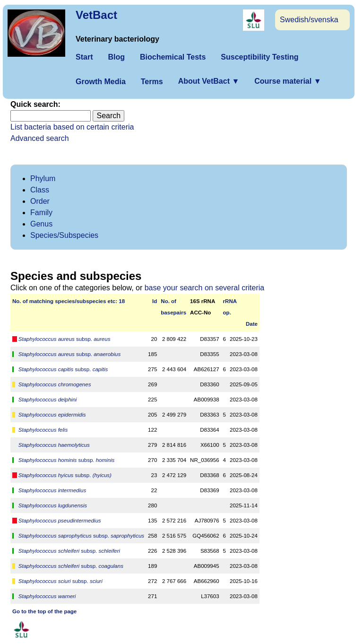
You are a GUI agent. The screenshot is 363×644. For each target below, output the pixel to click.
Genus (41, 224)
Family (41, 213)
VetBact (96, 15)
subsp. (65, 339)
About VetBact (209, 81)
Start (84, 57)
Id (155, 301)
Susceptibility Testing (259, 57)
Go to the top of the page (44, 611)
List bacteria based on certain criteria (72, 127)
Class (40, 190)
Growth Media (101, 82)
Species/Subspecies (64, 235)
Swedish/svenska (309, 20)
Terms (152, 82)
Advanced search (40, 138)
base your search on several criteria (204, 288)
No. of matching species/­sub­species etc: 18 (69, 301)
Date (252, 324)
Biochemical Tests (173, 57)
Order (40, 201)
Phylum (43, 178)
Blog (116, 57)
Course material (288, 81)
